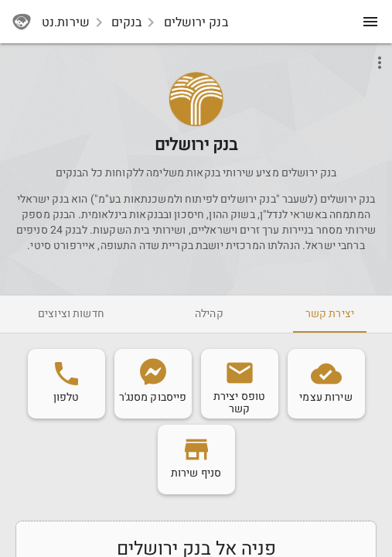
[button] (196, 99)
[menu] (370, 22)
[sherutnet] (22, 22)
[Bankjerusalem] (196, 121)
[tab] (330, 314)
